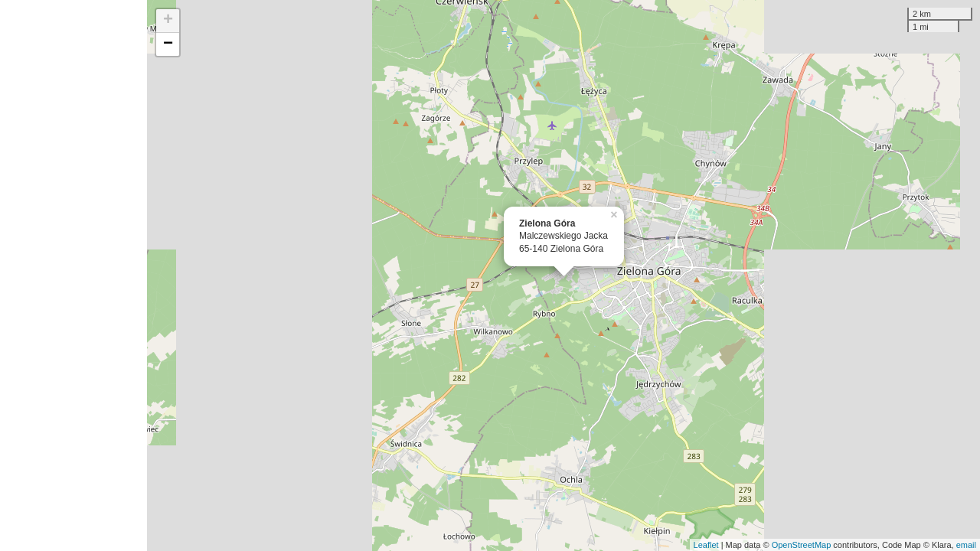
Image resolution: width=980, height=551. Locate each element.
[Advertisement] (73, 275)
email (966, 545)
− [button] (168, 44)
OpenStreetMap (802, 545)
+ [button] (168, 21)
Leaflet (706, 545)
